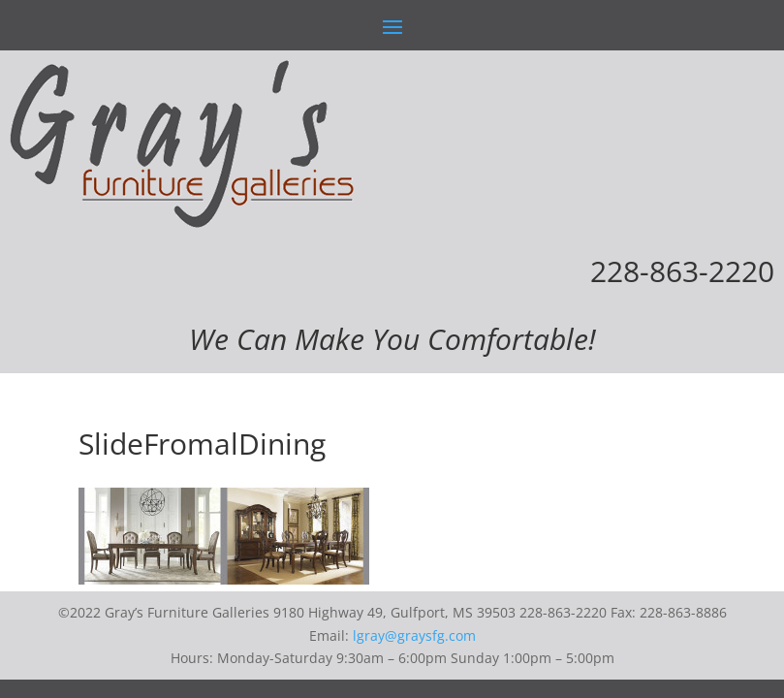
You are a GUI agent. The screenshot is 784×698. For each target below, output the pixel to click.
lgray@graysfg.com (414, 635)
